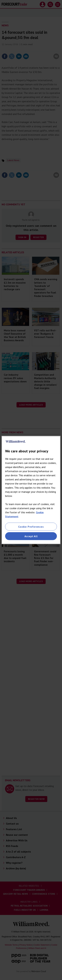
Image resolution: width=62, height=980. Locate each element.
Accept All (31, 536)
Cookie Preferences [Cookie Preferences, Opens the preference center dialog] (31, 526)
